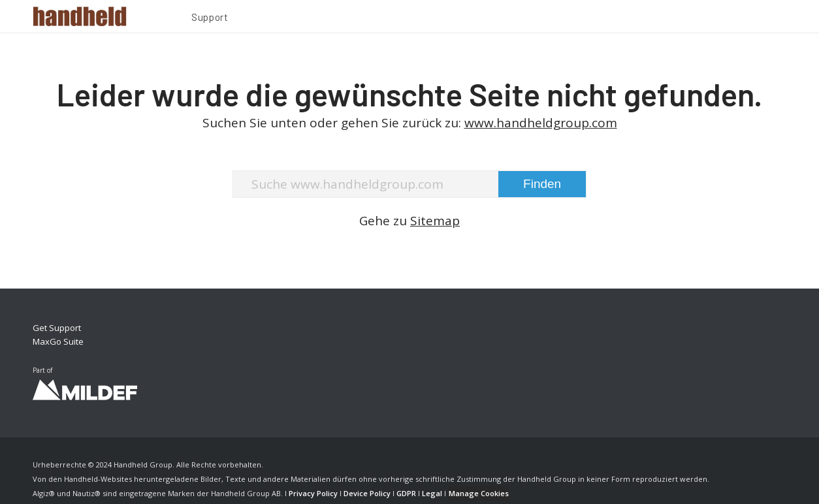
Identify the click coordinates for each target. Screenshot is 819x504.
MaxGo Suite (58, 341)
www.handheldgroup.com (541, 123)
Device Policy (367, 493)
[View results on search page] (542, 184)
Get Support (57, 328)
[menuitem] (210, 19)
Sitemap (435, 221)
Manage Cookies (479, 493)
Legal (432, 493)
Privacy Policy (313, 493)
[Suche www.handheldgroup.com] (409, 184)
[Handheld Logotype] (80, 16)
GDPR (406, 493)
